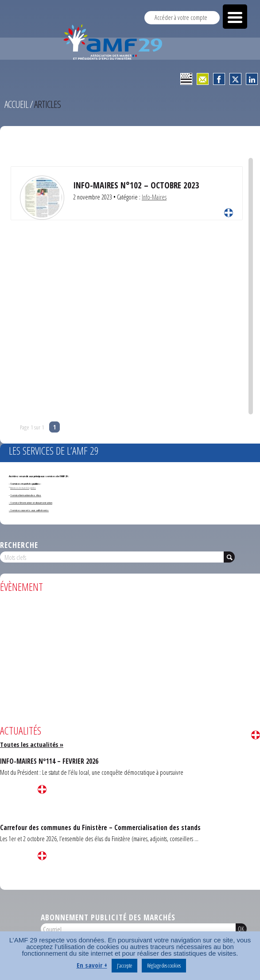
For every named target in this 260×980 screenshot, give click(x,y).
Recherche (19, 545)
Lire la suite (229, 213)
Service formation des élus (26, 495)
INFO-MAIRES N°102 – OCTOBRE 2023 (136, 185)
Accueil (16, 104)
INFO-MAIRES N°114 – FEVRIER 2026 (49, 761)
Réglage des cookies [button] (164, 965)
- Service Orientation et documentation (31, 503)
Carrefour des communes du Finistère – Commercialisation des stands (100, 827)
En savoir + (92, 965)
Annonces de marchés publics (23, 488)
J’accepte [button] (124, 965)
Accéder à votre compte (181, 17)
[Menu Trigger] (235, 17)
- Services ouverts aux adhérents (29, 510)
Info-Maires (154, 197)
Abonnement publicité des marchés (108, 917)
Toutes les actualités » (32, 745)
